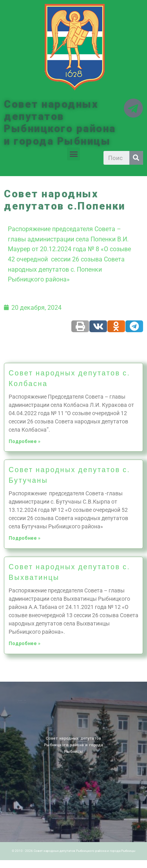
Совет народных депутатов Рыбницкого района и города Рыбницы (60, 123)
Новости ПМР (25, 701)
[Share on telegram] (134, 326)
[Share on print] (80, 326)
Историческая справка (26, 702)
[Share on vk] (98, 326)
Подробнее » (24, 441)
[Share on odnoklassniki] (116, 326)
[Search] (136, 158)
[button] (73, 154)
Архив (29, 701)
